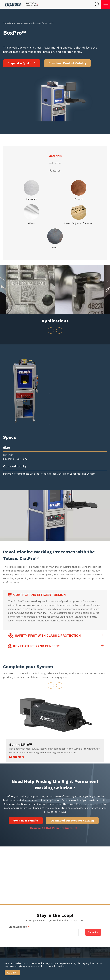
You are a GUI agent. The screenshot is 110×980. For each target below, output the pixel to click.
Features (55, 170)
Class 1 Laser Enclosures (28, 23)
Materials (55, 156)
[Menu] (106, 4)
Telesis (7, 23)
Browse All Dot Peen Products (51, 828)
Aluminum (31, 199)
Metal (55, 248)
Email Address (19, 927)
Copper (79, 199)
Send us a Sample (26, 820)
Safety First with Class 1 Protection (44, 636)
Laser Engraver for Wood (79, 223)
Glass (31, 223)
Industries (55, 163)
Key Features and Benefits (34, 646)
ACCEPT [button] (12, 972)
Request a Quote (22, 63)
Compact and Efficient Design (37, 595)
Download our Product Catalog (72, 820)
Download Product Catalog (67, 63)
